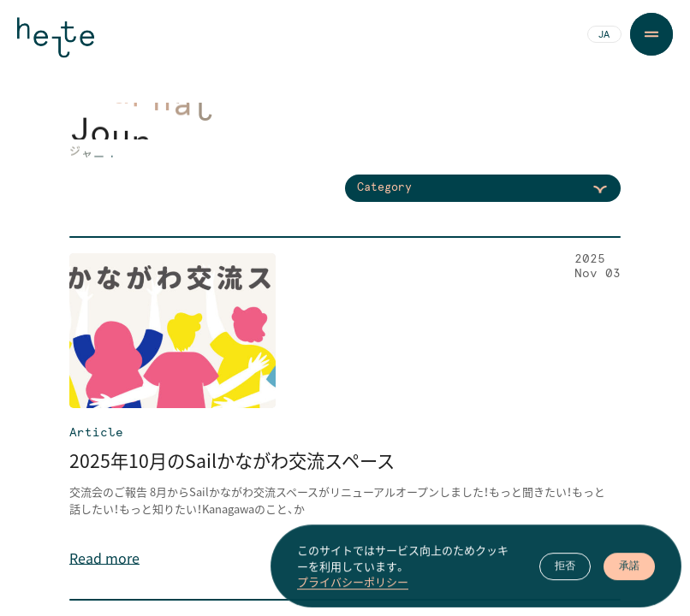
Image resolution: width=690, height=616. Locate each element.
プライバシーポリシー (353, 595)
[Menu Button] (651, 34)
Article (96, 433)
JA (604, 35)
